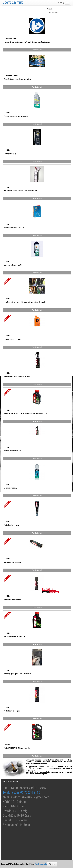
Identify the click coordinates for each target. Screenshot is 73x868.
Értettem (52, 864)
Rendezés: (50, 9)
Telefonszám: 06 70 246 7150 (21, 792)
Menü (61, 3)
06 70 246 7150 (12, 3)
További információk (41, 864)
